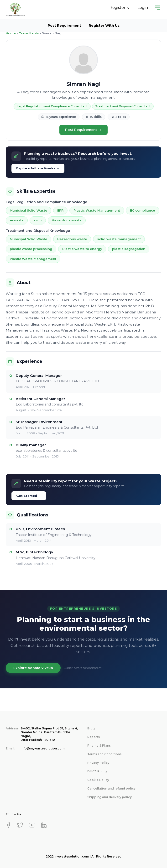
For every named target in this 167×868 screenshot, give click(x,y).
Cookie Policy (98, 780)
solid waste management (119, 239)
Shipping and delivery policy (110, 797)
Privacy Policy (98, 763)
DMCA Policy (97, 771)
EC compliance (143, 210)
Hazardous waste (67, 220)
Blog (91, 728)
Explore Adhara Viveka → (38, 168)
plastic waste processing (31, 249)
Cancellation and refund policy (111, 788)
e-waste (17, 220)
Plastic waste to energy (82, 249)
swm (38, 220)
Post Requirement (64, 26)
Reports (94, 737)
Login (143, 8)
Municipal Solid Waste (29, 210)
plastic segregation (129, 249)
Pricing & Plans (99, 746)
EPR (60, 210)
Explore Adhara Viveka (33, 668)
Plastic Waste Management (97, 210)
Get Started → (29, 496)
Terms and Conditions (104, 754)
